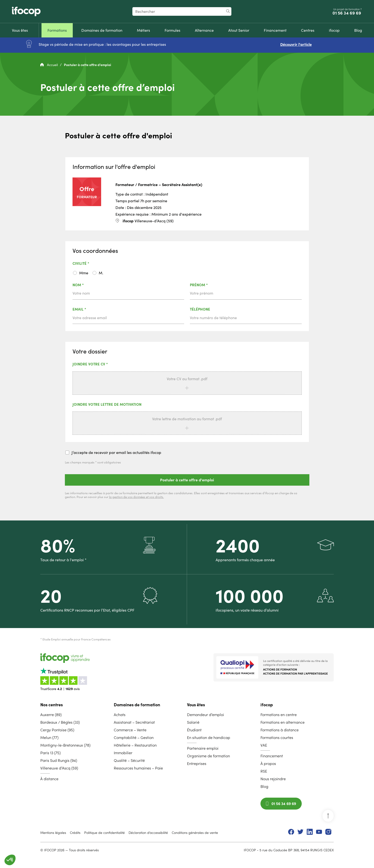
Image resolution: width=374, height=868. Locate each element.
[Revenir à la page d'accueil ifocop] (26, 11)
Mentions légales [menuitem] (53, 833)
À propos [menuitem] (268, 764)
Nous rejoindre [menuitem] (273, 779)
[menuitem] (20, 30)
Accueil (49, 65)
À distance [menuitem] (49, 779)
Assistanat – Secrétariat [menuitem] (134, 722)
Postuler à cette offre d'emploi (187, 480)
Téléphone (200, 309)
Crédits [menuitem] (75, 833)
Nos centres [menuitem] (52, 705)
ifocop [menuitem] (267, 705)
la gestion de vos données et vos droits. (136, 497)
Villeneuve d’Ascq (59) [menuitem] (59, 768)
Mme (84, 273)
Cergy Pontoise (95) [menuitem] (57, 730)
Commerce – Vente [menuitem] (130, 730)
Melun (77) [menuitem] (49, 738)
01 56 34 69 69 (347, 13)
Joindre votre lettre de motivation (107, 405)
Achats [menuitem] (120, 715)
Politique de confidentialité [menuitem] (104, 833)
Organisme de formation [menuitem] (208, 756)
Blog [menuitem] (264, 786)
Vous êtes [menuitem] (196, 705)
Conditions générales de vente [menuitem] (195, 833)
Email (92, 309)
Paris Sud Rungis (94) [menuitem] (59, 760)
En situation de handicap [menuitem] (209, 738)
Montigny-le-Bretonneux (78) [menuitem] (65, 745)
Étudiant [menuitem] (194, 730)
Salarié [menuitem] (193, 722)
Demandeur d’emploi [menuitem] (205, 715)
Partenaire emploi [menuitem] (203, 748)
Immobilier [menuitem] (123, 753)
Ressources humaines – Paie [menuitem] (138, 768)
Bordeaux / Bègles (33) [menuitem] (60, 722)
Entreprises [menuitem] (197, 764)
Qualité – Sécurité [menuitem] (129, 760)
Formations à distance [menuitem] (280, 730)
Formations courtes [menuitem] (277, 738)
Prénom (211, 285)
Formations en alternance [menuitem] (283, 722)
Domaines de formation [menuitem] (137, 705)
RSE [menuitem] (264, 771)
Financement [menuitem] (272, 756)
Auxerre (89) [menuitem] (51, 715)
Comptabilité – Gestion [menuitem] (134, 738)
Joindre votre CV (103, 364)
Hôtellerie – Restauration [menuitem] (135, 745)
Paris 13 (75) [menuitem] (50, 753)
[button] (10, 860)
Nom (91, 285)
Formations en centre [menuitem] (279, 715)
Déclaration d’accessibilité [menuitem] (148, 833)
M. (101, 273)
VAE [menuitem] (264, 745)
